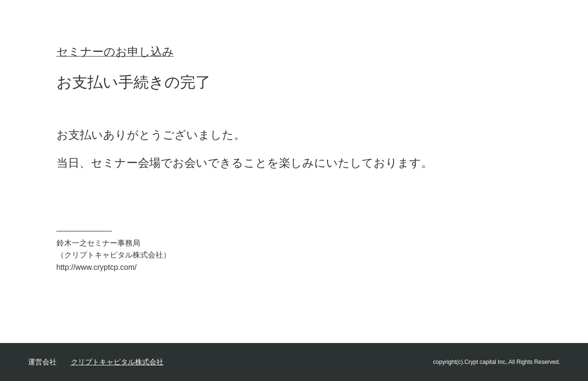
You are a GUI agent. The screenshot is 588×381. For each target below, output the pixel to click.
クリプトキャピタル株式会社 (117, 362)
